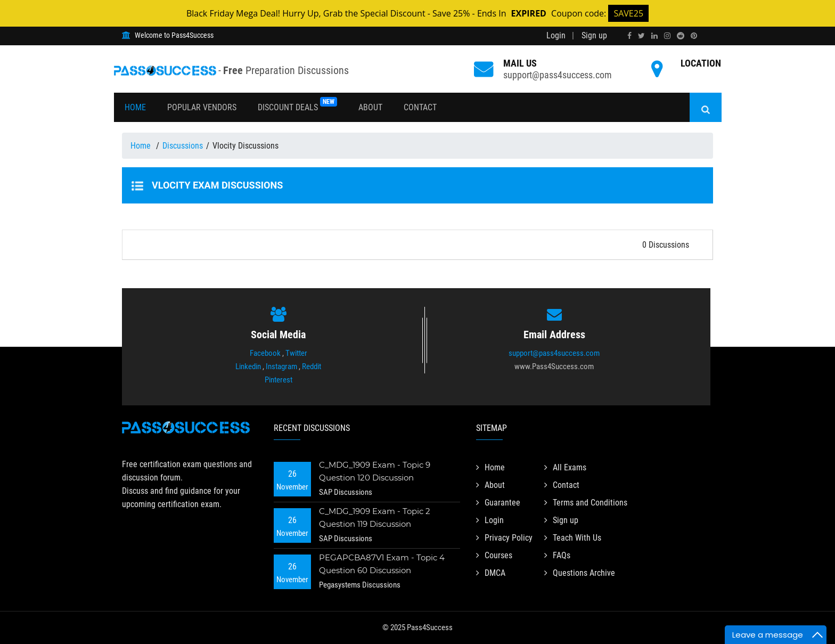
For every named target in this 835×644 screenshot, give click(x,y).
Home (135, 107)
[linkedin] (654, 36)
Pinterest (279, 380)
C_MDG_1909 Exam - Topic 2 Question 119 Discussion (375, 517)
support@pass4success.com (558, 75)
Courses (494, 555)
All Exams (565, 467)
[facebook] (629, 36)
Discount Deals (297, 105)
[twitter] (641, 36)
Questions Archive (580, 573)
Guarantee (498, 503)
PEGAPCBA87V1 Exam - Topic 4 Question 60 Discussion (382, 564)
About (370, 107)
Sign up (594, 35)
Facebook (265, 353)
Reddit (312, 366)
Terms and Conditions (586, 503)
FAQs (557, 555)
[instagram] (667, 36)
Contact (420, 107)
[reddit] (681, 36)
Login (556, 35)
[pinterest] (694, 36)
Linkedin (248, 366)
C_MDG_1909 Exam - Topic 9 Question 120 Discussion (375, 471)
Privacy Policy (504, 538)
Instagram (281, 366)
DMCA (491, 573)
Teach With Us (573, 538)
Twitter (296, 353)
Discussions (183, 146)
